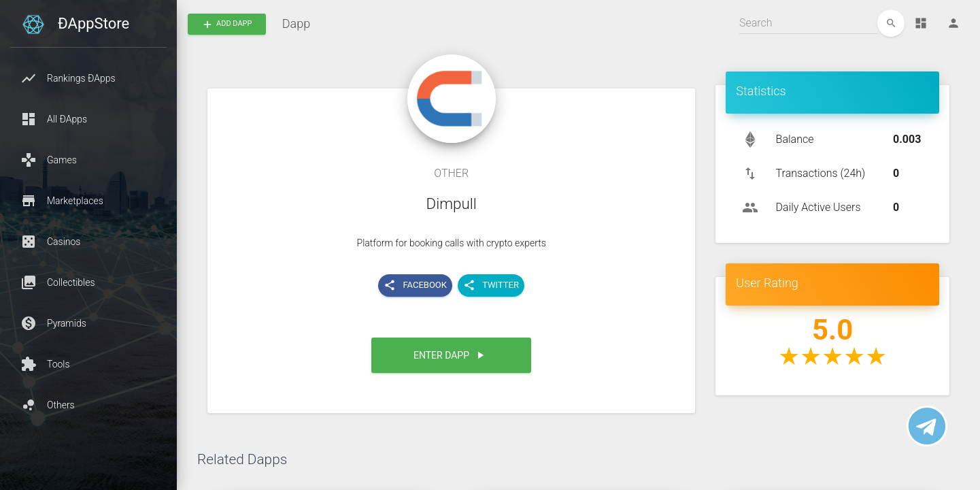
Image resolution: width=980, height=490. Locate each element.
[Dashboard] (921, 23)
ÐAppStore (94, 23)
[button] (88, 78)
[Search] (808, 23)
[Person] (953, 23)
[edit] (891, 23)
